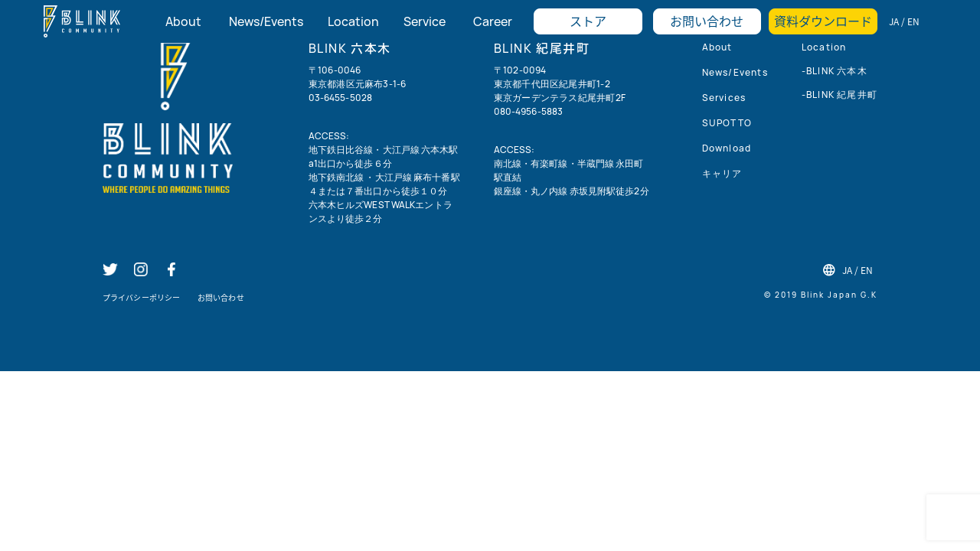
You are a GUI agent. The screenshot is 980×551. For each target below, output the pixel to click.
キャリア (722, 173)
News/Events (735, 72)
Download (727, 148)
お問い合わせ (707, 21)
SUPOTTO (727, 123)
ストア (588, 21)
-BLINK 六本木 (835, 71)
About (717, 47)
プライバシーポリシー (141, 297)
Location (824, 47)
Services (724, 98)
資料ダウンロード (823, 21)
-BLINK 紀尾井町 (840, 95)
